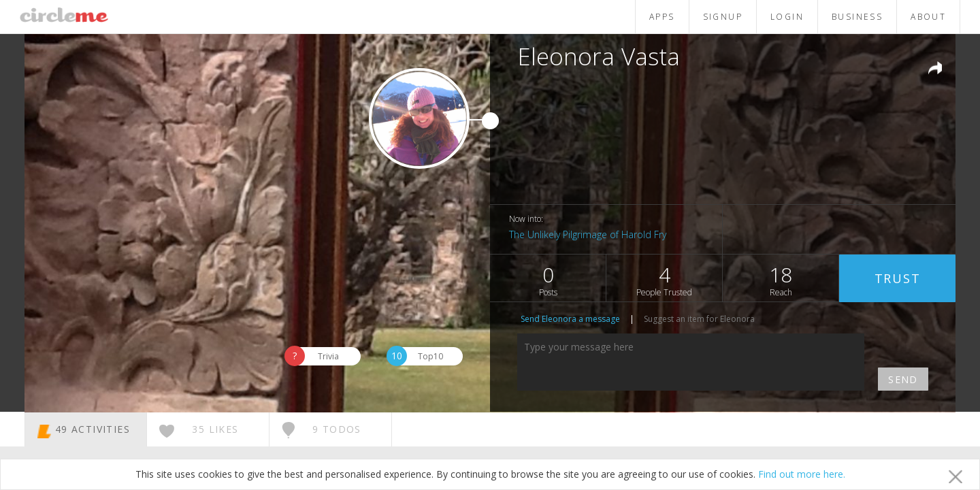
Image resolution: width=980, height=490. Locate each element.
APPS (662, 17)
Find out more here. (802, 474)
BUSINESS (857, 17)
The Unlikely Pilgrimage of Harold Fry (588, 234)
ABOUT (928, 17)
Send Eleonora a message (570, 319)
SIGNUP (723, 17)
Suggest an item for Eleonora (699, 319)
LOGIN (787, 17)
